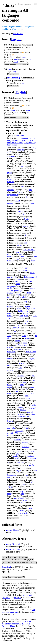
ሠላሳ (9, 152)
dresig (21, 491)
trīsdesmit (18, 350)
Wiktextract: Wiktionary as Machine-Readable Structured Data (17, 624)
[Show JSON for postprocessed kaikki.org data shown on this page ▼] (18, 558)
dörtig (10, 387)
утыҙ (21, 192)
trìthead (17, 440)
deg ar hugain (19, 498)
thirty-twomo (12, 145)
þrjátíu (27, 307)
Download (6, 567)
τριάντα (10, 293)
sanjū (26, 316)
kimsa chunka (24, 416)
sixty (24, 83)
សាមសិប (16, 328)
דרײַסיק (22, 511)
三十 (21, 316)
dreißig (10, 288)
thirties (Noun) (12, 530)
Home (4, 27)
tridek (26, 268)
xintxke (20, 482)
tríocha (26, 313)
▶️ (23, 52)
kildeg (10, 494)
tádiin (9, 385)
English (16, 39)
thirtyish (30, 140)
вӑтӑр (20, 245)
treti (35, 256)
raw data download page (19, 611)
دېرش (33, 408)
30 (30, 59)
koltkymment (23, 311)
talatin (10, 297)
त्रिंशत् (26, 428)
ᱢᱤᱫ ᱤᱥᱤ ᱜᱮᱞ (13, 433)
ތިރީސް (17, 259)
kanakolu (23, 297)
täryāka (19, 470)
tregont (31, 203)
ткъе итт (26, 226)
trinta (31, 282)
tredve (23, 256)
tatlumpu (32, 458)
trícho (34, 405)
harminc (10, 307)
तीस (26, 302)
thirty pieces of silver (15, 143)
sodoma (20, 408)
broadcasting (13, 78)
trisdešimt (11, 352)
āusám (18, 325)
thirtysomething (30, 143)
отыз (25, 323)
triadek (19, 309)
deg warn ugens (29, 250)
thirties (13, 57)
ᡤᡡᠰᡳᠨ (10, 371)
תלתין (10, 173)
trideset (25, 444)
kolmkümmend (23, 270)
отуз (26, 321)
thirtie (16, 59)
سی (29, 412)
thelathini (30, 456)
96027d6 (6, 597)
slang (10, 69)
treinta (15, 456)
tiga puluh (31, 309)
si (32, 412)
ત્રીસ (29, 293)
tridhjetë (21, 150)
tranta (21, 254)
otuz (30, 190)
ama (24, 383)
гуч (34, 380)
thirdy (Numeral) (13, 544)
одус (17, 454)
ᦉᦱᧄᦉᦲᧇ (32, 358)
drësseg (10, 358)
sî (26, 389)
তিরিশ (18, 201)
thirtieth (15, 140)
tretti (32, 394)
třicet (9, 254)
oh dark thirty (24, 138)
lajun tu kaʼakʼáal (22, 513)
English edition (15, 27)
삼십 (9, 336)
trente (18, 279)
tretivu (32, 273)
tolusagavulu (12, 277)
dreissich (23, 410)
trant (18, 295)
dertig (34, 148)
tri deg (25, 500)
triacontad (20, 136)
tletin (20, 368)
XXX (16, 62)
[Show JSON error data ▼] (13, 577)
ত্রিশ (27, 197)
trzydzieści (20, 414)
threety (25, 57)
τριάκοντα (11, 156)
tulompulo (11, 203)
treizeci (10, 421)
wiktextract (27, 595)
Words (15, 29)
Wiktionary (18, 34)
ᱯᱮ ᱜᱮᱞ (19, 431)
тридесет (25, 442)
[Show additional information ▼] (17, 64)
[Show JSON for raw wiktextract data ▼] (19, 562)
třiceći (34, 482)
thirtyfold (23, 140)
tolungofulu (12, 475)
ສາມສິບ (10, 347)
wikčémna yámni (22, 345)
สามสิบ (31, 465)
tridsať (19, 452)
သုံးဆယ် (20, 211)
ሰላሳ (24, 468)
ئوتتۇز (9, 487)
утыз (19, 463)
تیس (23, 484)
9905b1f (18, 597)
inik (26, 243)
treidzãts (10, 182)
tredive (10, 256)
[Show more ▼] (13, 74)
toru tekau (21, 376)
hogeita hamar (13, 195)
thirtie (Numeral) (13, 549)
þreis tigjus (19, 290)
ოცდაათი (11, 286)
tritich (24, 503)
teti (36, 470)
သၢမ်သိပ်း (25, 447)
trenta (23, 187)
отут (31, 508)
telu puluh (11, 365)
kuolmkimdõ (31, 352)
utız (23, 463)
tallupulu (11, 261)
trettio (18, 458)
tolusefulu (11, 428)
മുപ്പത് (25, 365)
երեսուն (11, 180)
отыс (32, 387)
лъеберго (11, 190)
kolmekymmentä (31, 277)
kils (23, 494)
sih (17, 391)
